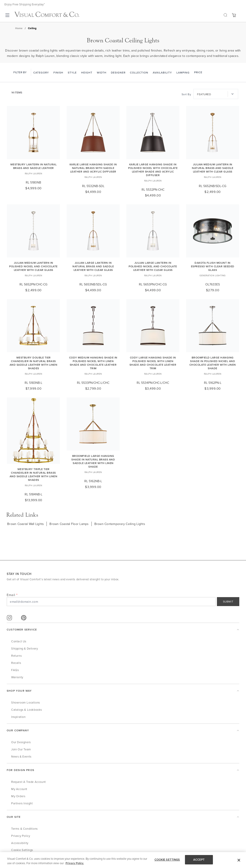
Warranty (17, 677)
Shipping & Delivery (24, 648)
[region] (123, 860)
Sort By (186, 94)
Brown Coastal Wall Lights (25, 524)
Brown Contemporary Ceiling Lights (120, 524)
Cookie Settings (22, 850)
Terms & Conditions (24, 829)
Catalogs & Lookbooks (27, 710)
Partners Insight (22, 803)
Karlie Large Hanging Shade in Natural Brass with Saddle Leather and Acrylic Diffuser (93, 168)
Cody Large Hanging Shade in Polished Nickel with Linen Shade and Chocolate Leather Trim (153, 363)
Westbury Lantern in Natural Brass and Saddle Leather (34, 166)
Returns (16, 656)
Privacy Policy (21, 836)
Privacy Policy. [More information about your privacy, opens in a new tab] (75, 863)
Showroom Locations (26, 702)
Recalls (16, 663)
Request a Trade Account (29, 782)
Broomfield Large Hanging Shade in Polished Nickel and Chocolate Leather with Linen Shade (213, 363)
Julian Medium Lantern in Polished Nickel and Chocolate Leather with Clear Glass (33, 266)
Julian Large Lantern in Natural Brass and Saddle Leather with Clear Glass (93, 266)
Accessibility (20, 843)
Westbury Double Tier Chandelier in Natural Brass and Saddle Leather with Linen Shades (34, 363)
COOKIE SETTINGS (167, 860)
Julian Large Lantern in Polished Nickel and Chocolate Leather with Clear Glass (153, 266)
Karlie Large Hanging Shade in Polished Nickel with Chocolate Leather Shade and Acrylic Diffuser (153, 170)
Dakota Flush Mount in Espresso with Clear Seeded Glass (213, 266)
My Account (19, 789)
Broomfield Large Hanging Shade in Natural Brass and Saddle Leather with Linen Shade (93, 461)
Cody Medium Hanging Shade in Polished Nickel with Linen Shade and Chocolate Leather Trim (93, 363)
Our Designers (21, 742)
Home (19, 28)
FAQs (15, 670)
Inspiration (18, 717)
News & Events (21, 756)
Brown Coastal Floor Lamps (69, 524)
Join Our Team (21, 749)
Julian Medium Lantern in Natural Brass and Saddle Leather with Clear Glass (213, 168)
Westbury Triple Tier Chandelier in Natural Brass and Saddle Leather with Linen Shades (34, 474)
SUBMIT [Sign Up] (228, 601)
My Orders (18, 796)
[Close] (239, 860)
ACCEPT (199, 860)
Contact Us (19, 641)
